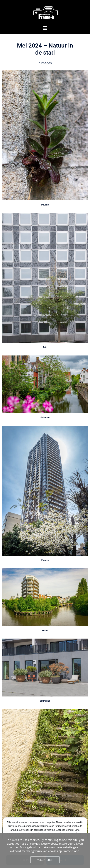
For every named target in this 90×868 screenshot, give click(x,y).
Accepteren (45, 860)
